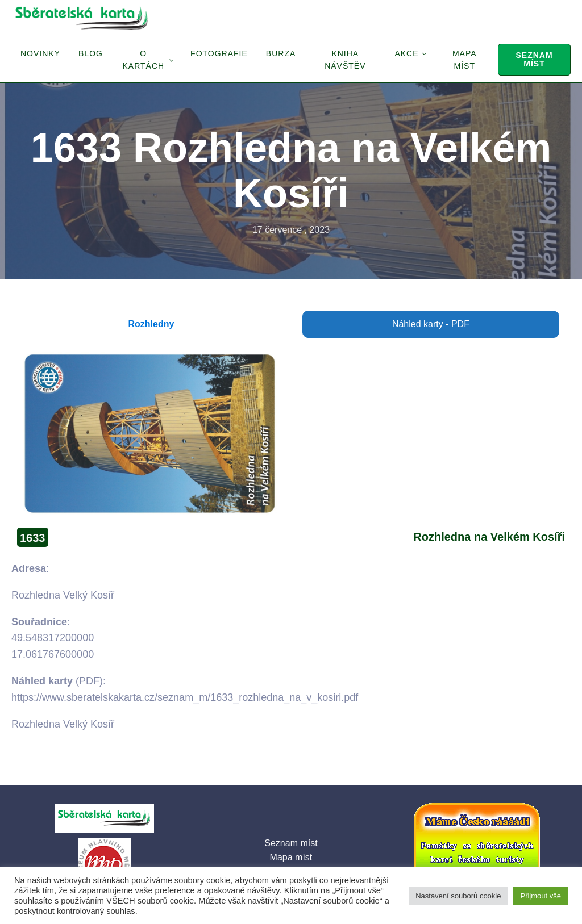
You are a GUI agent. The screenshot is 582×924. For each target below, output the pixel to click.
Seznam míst (534, 59)
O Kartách (143, 60)
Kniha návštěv (345, 60)
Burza (281, 53)
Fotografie (219, 53)
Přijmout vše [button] (541, 896)
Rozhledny (151, 324)
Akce (406, 53)
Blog (91, 53)
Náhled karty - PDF (431, 324)
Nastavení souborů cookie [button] (458, 896)
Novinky (40, 53)
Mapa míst (465, 60)
